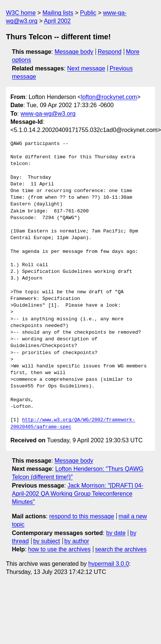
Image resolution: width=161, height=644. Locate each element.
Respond (110, 52)
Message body (74, 52)
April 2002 (57, 21)
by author (77, 541)
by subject (46, 541)
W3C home (21, 13)
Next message (86, 68)
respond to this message (81, 516)
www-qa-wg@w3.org (48, 114)
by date (116, 533)
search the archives (121, 549)
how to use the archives (59, 549)
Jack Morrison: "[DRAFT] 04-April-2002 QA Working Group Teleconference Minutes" (78, 494)
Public (88, 13)
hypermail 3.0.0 (108, 564)
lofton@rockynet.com (109, 97)
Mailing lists (58, 13)
